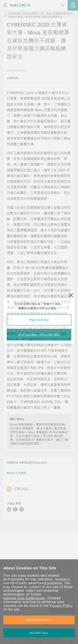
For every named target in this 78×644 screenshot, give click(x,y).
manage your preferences (24, 598)
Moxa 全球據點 (17, 473)
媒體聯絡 (12, 463)
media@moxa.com (33, 463)
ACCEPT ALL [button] (39, 633)
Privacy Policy (61, 606)
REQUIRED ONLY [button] (39, 620)
